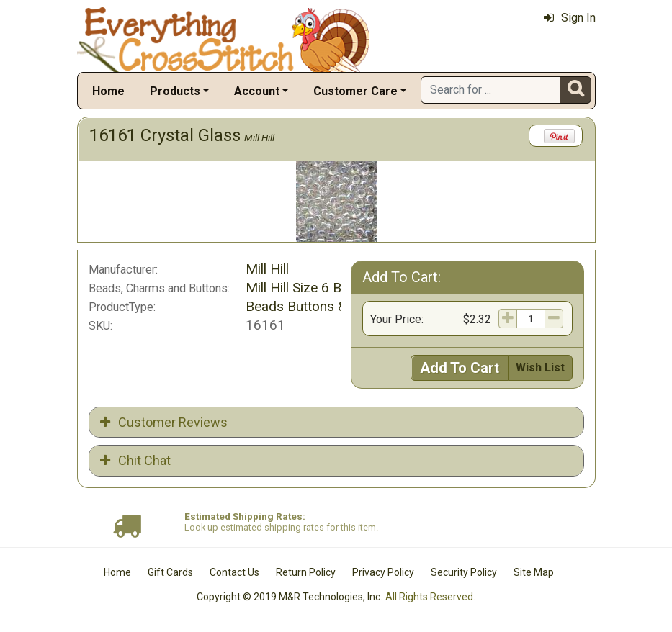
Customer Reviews (164, 422)
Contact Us (234, 572)
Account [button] (257, 91)
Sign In (570, 18)
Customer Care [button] (355, 91)
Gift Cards (170, 572)
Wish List (540, 367)
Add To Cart (460, 368)
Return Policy (306, 572)
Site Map (534, 572)
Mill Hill (259, 137)
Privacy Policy (383, 572)
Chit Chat (135, 460)
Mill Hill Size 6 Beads (308, 288)
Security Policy (464, 572)
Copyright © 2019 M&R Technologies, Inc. (290, 597)
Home (108, 91)
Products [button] (175, 91)
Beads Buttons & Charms (321, 306)
